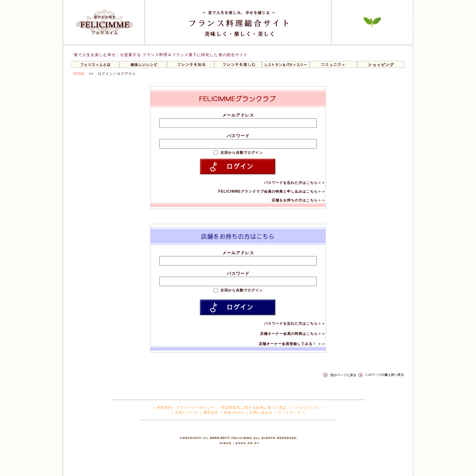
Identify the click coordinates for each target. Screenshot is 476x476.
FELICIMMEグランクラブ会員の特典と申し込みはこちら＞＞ (272, 191)
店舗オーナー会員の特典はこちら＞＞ (293, 334)
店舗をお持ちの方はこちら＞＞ (299, 200)
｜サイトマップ (288, 412)
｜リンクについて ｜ (306, 408)
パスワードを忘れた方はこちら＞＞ (295, 183)
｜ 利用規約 (162, 408)
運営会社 (211, 412)
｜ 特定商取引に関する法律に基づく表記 (252, 408)
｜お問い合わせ (259, 412)
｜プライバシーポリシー (193, 408)
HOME (79, 74)
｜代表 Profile (232, 412)
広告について (186, 412)
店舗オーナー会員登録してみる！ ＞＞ (292, 344)
